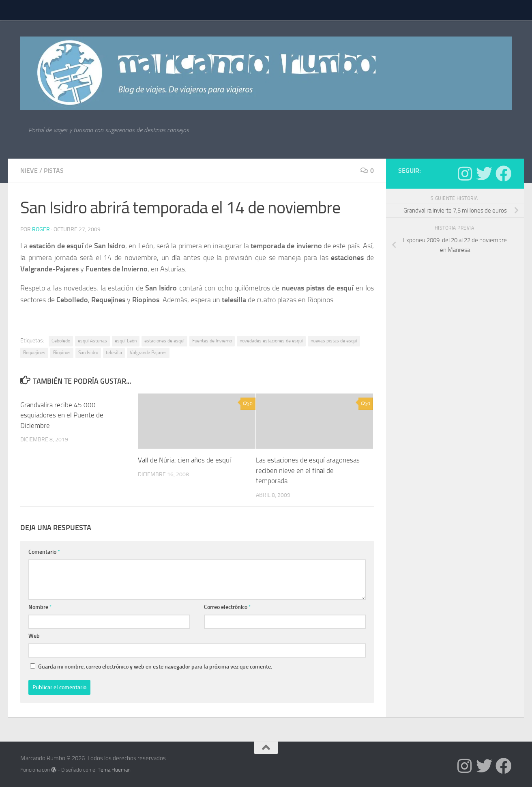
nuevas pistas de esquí (334, 341)
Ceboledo (61, 341)
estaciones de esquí (164, 341)
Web (34, 636)
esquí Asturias (92, 341)
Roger (41, 229)
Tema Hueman (114, 770)
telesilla (114, 353)
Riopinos (62, 353)
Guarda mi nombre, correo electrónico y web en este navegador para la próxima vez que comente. (155, 667)
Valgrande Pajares (148, 353)
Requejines (34, 353)
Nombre (40, 607)
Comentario (44, 552)
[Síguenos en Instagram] (465, 174)
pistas (54, 171)
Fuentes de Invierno (212, 341)
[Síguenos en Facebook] (504, 174)
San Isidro (88, 353)
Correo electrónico (227, 607)
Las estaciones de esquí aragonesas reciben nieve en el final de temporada (308, 470)
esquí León (126, 341)
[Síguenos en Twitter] (484, 174)
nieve (29, 171)
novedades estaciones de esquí (271, 341)
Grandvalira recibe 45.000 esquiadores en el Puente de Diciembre (62, 415)
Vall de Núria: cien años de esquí (184, 460)
